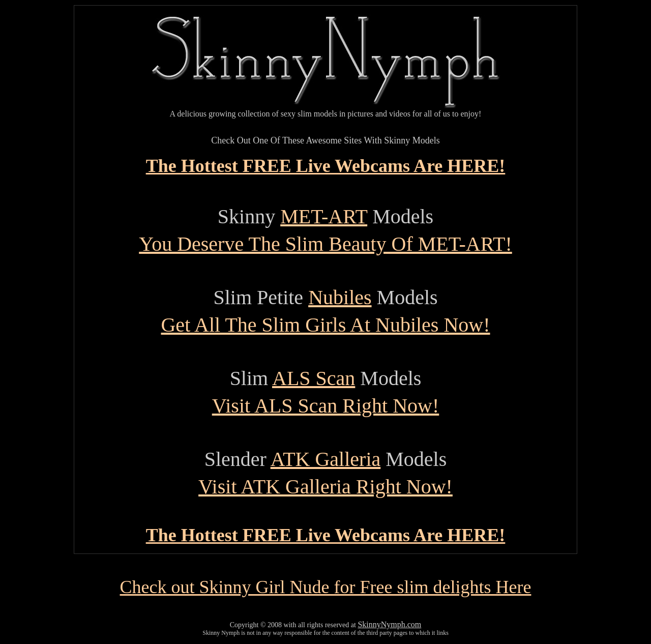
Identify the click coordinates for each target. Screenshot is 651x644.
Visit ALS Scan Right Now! (326, 406)
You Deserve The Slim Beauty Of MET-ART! (325, 244)
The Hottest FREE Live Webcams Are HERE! (326, 166)
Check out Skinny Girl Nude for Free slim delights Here (326, 587)
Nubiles (340, 297)
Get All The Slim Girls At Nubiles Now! (325, 325)
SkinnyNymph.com (389, 624)
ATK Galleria (326, 459)
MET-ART (324, 216)
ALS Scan (314, 378)
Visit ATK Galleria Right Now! (325, 487)
